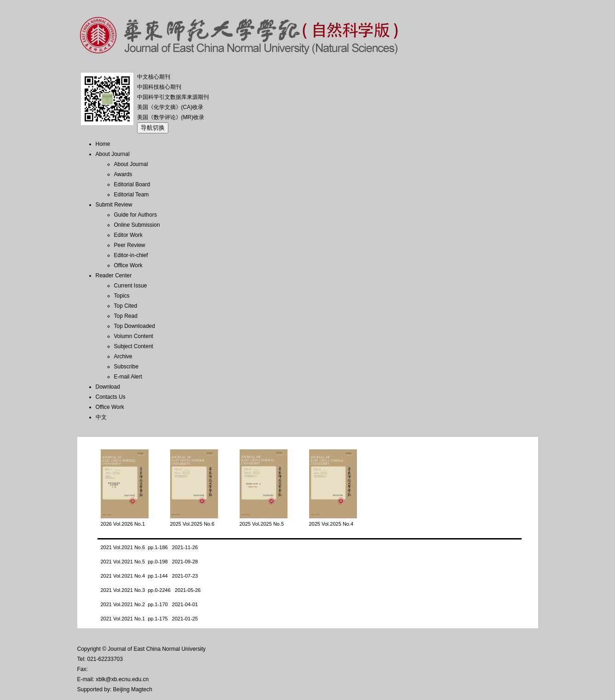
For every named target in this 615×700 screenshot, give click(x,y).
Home (103, 144)
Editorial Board (132, 184)
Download (108, 387)
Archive (123, 356)
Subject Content (134, 346)
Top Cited (126, 306)
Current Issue (131, 286)
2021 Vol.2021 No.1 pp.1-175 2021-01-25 (149, 619)
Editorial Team (132, 195)
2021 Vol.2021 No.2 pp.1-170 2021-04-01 (149, 604)
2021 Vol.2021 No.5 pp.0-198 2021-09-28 (149, 562)
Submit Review (114, 205)
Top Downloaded (135, 326)
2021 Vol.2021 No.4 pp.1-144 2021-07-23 (149, 576)
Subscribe (126, 367)
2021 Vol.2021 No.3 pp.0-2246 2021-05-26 (151, 590)
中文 (101, 417)
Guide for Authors (135, 215)
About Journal (113, 154)
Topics (122, 296)
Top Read (126, 316)
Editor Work (128, 235)
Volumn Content (134, 336)
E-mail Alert (128, 377)
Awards (123, 174)
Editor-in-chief (131, 255)
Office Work (128, 265)
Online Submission (137, 225)
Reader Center (114, 275)
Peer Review (130, 245)
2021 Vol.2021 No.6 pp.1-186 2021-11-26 (149, 547)
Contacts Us (111, 397)
